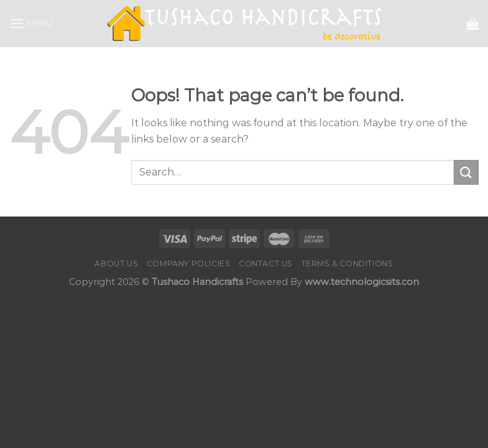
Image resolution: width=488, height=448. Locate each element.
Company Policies (189, 264)
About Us (116, 264)
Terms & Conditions (348, 264)
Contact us (266, 264)
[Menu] (31, 23)
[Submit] (466, 172)
